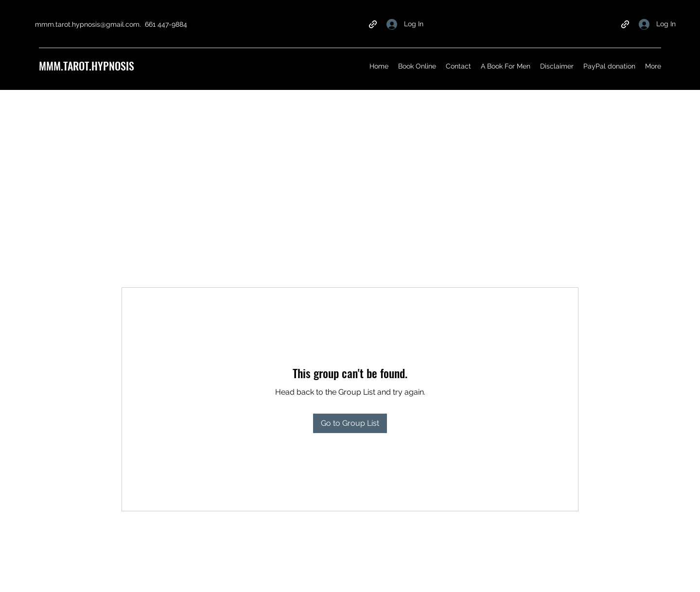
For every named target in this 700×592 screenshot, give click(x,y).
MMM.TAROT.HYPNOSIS (87, 66)
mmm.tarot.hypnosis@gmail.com (87, 24)
